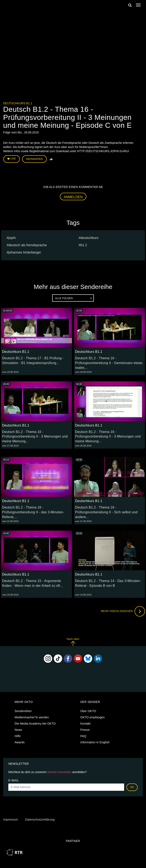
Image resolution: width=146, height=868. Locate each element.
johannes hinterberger (25, 252)
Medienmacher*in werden (32, 717)
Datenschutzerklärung (40, 820)
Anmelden (73, 197)
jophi (12, 238)
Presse (85, 730)
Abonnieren (34, 159)
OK (132, 787)
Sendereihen (23, 711)
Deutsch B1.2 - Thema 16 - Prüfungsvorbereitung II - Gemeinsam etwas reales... (109, 363)
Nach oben (73, 642)
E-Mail (14, 780)
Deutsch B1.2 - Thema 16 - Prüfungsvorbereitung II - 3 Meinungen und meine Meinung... (35, 437)
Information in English (95, 742)
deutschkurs (89, 238)
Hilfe (18, 736)
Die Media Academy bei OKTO (35, 724)
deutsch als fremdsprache (28, 245)
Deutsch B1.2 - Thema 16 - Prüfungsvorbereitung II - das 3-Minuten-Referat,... (33, 512)
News (18, 730)
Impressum (11, 820)
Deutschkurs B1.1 (18, 103)
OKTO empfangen (93, 717)
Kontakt (85, 724)
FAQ (83, 736)
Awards (20, 742)
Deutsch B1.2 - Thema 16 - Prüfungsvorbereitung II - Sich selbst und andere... (106, 512)
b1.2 (84, 245)
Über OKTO (88, 711)
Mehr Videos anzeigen (123, 611)
